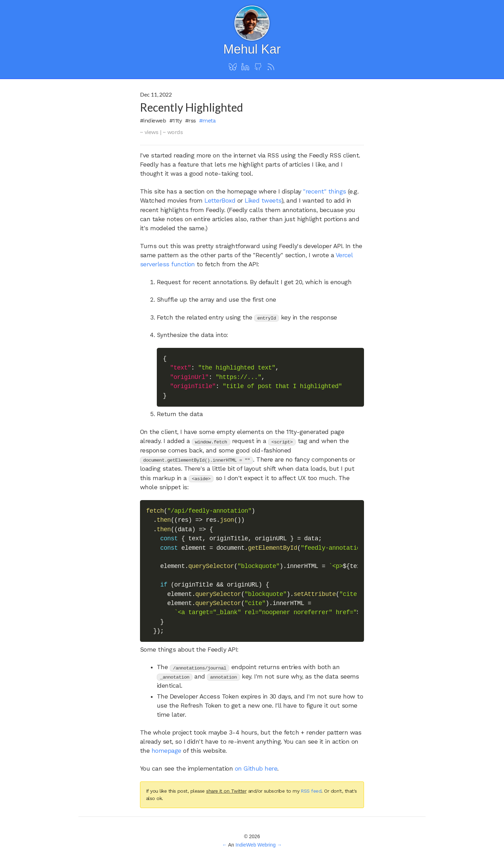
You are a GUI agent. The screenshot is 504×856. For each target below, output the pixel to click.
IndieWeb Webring (256, 845)
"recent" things (324, 191)
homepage (166, 751)
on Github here (256, 769)
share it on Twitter (226, 791)
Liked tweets (263, 201)
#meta (207, 121)
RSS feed (311, 791)
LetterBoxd (220, 201)
